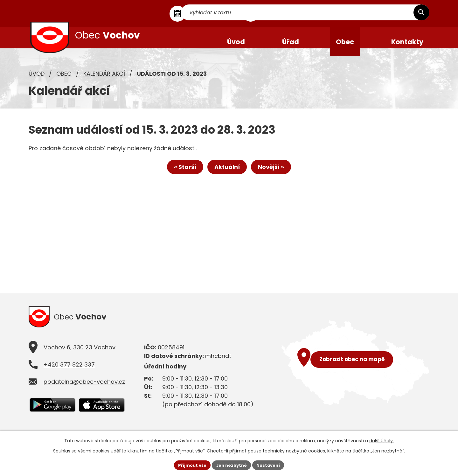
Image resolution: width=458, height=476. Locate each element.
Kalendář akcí (104, 81)
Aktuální (227, 176)
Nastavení (271, 465)
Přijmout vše (189, 465)
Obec (64, 81)
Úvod (37, 81)
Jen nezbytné (231, 465)
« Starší (179, 176)
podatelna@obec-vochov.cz (84, 392)
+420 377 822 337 (69, 374)
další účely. (382, 440)
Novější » (277, 176)
